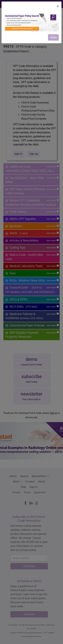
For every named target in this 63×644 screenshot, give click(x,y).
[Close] (58, 6)
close (53, 37)
